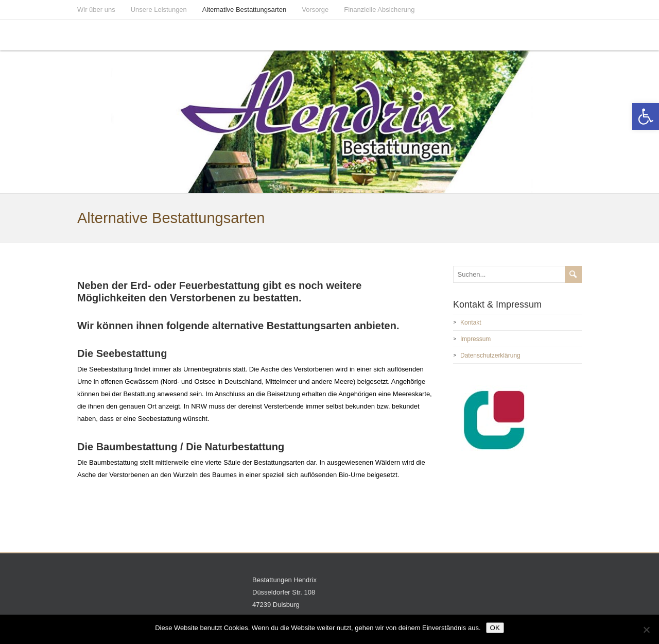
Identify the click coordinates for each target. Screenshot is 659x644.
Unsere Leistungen (159, 10)
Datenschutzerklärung (490, 355)
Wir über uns (96, 10)
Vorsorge (315, 10)
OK (495, 628)
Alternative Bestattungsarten (244, 10)
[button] (646, 116)
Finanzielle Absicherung (379, 10)
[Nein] (646, 630)
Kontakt (471, 323)
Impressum (475, 339)
